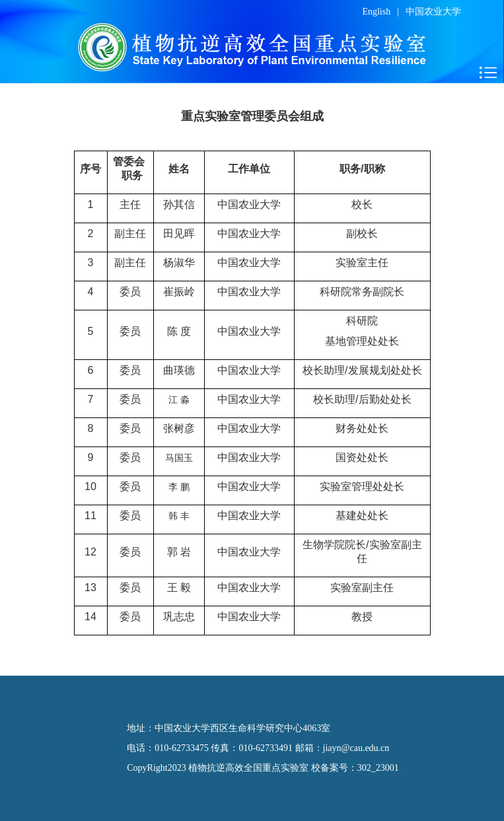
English (376, 12)
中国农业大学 (433, 12)
